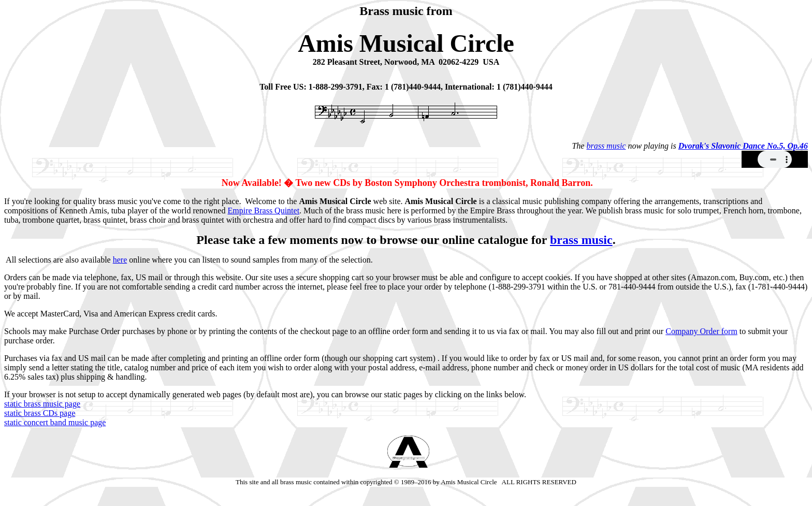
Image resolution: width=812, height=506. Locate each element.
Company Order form (701, 331)
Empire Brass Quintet (263, 211)
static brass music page (42, 404)
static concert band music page (55, 422)
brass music (606, 146)
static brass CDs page (40, 413)
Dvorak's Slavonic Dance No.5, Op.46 (743, 146)
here (120, 260)
